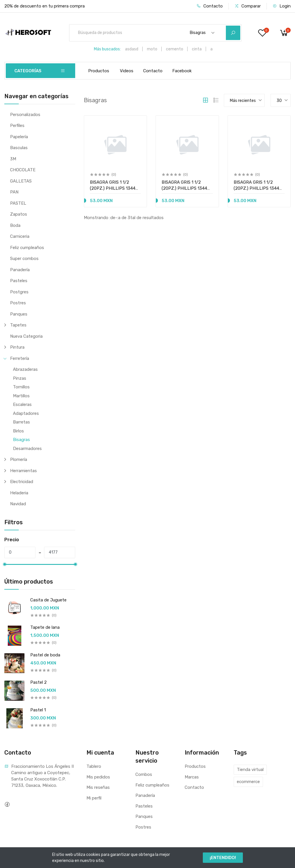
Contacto (210, 6)
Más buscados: (107, 49)
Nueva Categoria (26, 336)
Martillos (21, 396)
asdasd (132, 49)
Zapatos (19, 214)
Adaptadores (26, 413)
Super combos (24, 259)
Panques (19, 314)
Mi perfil (94, 798)
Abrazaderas (25, 369)
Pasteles (19, 281)
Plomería (19, 459)
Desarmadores (27, 449)
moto (152, 49)
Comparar (248, 6)
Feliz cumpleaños (27, 248)
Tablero (94, 766)
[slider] (4, 564)
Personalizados (25, 115)
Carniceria (20, 236)
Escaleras (22, 404)
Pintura (17, 347)
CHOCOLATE (23, 170)
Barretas (21, 422)
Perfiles (17, 126)
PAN (14, 192)
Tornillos (21, 387)
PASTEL (18, 203)
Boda (15, 225)
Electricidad (22, 482)
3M (13, 159)
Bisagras (21, 440)
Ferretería (20, 358)
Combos (144, 774)
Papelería (19, 137)
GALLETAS (21, 181)
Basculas (19, 148)
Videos (127, 71)
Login (282, 6)
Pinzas (20, 378)
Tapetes (18, 325)
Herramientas (23, 471)
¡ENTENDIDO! (223, 858)
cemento (175, 49)
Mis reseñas (98, 787)
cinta (197, 49)
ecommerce (248, 782)
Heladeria (19, 493)
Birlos (18, 431)
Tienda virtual (250, 770)
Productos (99, 71)
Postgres (19, 292)
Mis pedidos (98, 777)
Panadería (20, 270)
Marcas (192, 777)
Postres (18, 303)
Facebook (182, 71)
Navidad (18, 504)
